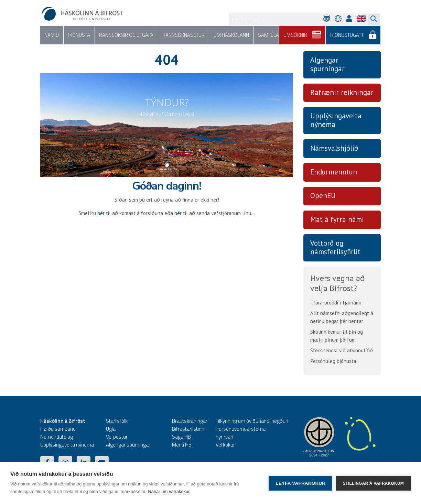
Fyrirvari (224, 437)
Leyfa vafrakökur (300, 483)
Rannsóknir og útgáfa (124, 35)
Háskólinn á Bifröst (63, 421)
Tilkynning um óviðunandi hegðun (252, 421)
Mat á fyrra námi (337, 220)
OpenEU (323, 196)
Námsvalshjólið (334, 148)
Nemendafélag (57, 437)
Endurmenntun (334, 172)
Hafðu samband (58, 429)
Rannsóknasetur (180, 35)
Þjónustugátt (354, 33)
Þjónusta (78, 35)
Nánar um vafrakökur (169, 491)
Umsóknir (304, 33)
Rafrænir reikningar (342, 92)
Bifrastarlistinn (188, 429)
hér (101, 213)
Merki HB (182, 445)
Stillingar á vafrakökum (373, 483)
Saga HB (181, 437)
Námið (51, 35)
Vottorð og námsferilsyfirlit (335, 248)
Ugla (111, 429)
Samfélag (264, 35)
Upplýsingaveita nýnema (336, 120)
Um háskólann (226, 35)
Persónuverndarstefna (241, 429)
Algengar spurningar (327, 64)
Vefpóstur (117, 437)
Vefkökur (225, 445)
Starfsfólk (117, 421)
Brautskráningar (190, 421)
